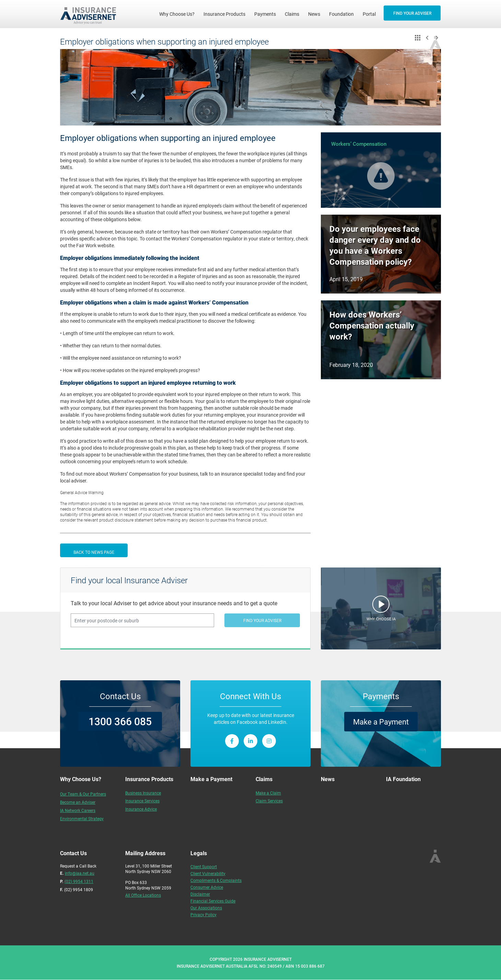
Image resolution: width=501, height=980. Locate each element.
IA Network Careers (78, 810)
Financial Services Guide (213, 901)
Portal (369, 14)
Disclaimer (200, 894)
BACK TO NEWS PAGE (94, 552)
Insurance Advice (141, 809)
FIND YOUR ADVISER (412, 13)
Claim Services (269, 801)
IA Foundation (403, 779)
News (314, 14)
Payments (265, 14)
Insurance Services (142, 801)
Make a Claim (268, 793)
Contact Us (120, 696)
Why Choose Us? (179, 14)
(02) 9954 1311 (79, 881)
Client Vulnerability (208, 873)
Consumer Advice (207, 887)
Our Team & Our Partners (83, 794)
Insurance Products (224, 14)
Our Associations (206, 908)
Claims (292, 14)
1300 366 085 (120, 721)
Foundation (341, 14)
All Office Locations (143, 895)
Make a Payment (381, 722)
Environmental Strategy (82, 818)
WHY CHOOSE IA (381, 619)
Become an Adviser (78, 802)
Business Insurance (143, 793)
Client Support (204, 867)
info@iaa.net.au (80, 873)
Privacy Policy (203, 915)
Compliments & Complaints (216, 880)
